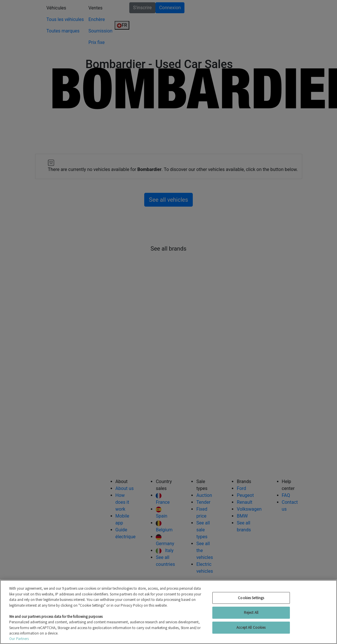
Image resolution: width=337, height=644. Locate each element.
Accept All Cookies (251, 627)
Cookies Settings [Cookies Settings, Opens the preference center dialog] (251, 598)
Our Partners (19, 639)
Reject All (251, 613)
